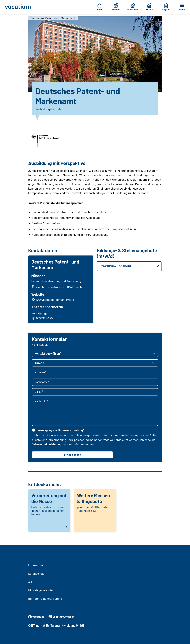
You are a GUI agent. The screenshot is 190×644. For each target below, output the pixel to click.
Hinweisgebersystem (42, 590)
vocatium (36, 617)
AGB (31, 582)
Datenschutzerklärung (47, 445)
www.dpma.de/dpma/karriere (56, 300)
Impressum (36, 565)
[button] (129, 266)
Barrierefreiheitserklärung (45, 598)
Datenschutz (36, 573)
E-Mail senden (72, 456)
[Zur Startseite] (18, 7)
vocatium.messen (63, 617)
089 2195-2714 (43, 319)
